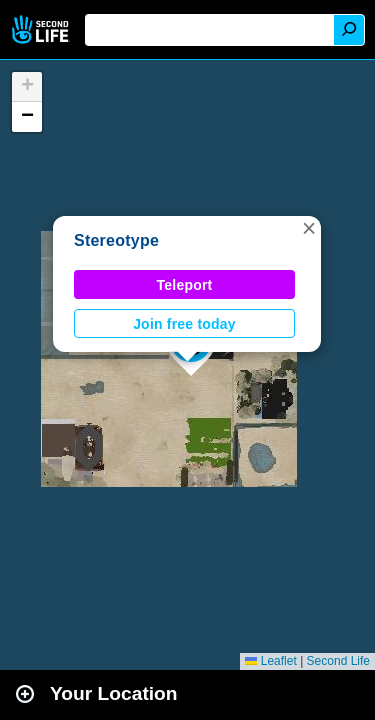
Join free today (184, 324)
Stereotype (116, 240)
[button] (309, 228)
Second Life (42, 29)
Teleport (185, 285)
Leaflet (270, 661)
